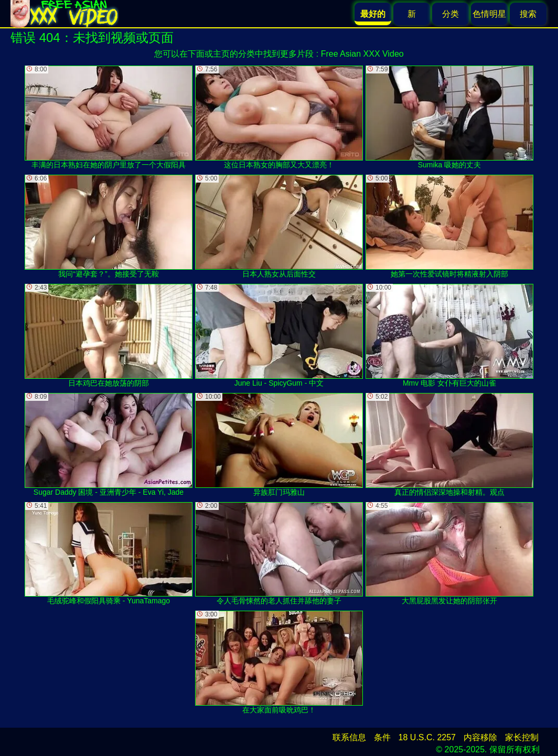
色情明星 (489, 14)
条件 (382, 737)
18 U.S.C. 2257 (427, 737)
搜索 (528, 14)
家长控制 (522, 737)
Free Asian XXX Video (362, 54)
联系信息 (349, 737)
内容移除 (480, 737)
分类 (450, 14)
